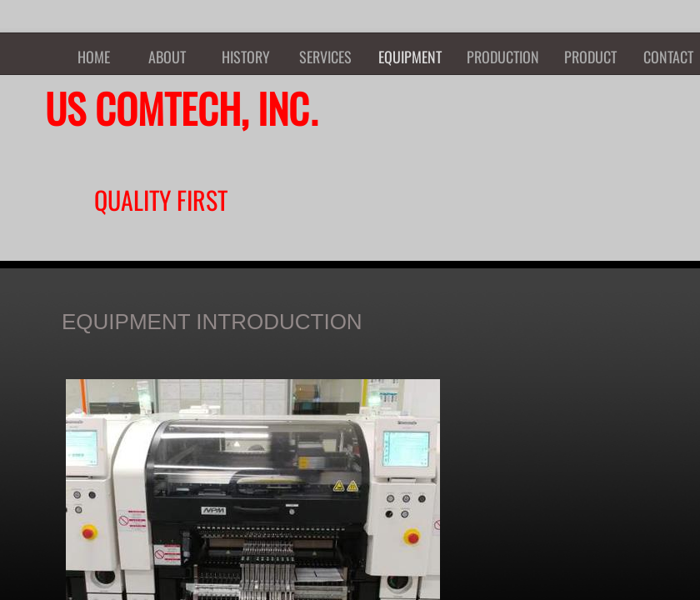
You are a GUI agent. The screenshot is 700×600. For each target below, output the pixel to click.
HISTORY (246, 57)
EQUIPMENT (410, 57)
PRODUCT (590, 57)
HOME (94, 57)
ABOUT (167, 57)
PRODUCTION (503, 57)
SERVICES (325, 57)
